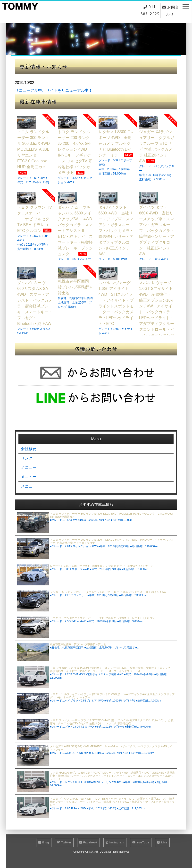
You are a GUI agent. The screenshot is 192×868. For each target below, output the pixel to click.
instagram (115, 846)
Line (163, 846)
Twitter (64, 846)
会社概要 (29, 447)
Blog (44, 846)
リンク (27, 457)
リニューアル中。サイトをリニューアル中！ (54, 90)
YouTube (141, 846)
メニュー (29, 467)
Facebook (88, 846)
